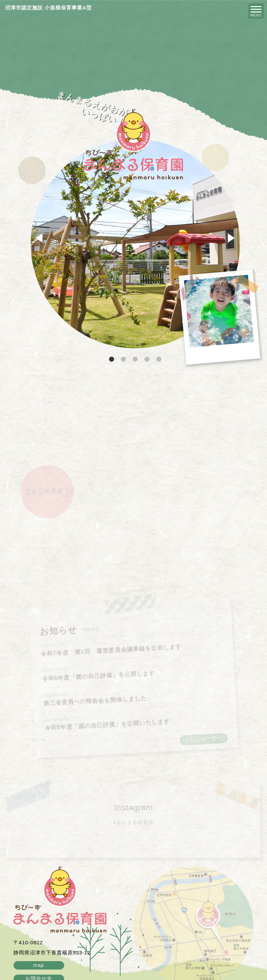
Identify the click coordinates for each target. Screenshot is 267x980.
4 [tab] (148, 359)
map (38, 965)
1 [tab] (112, 359)
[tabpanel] (135, 244)
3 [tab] (136, 359)
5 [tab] (159, 359)
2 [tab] (124, 359)
